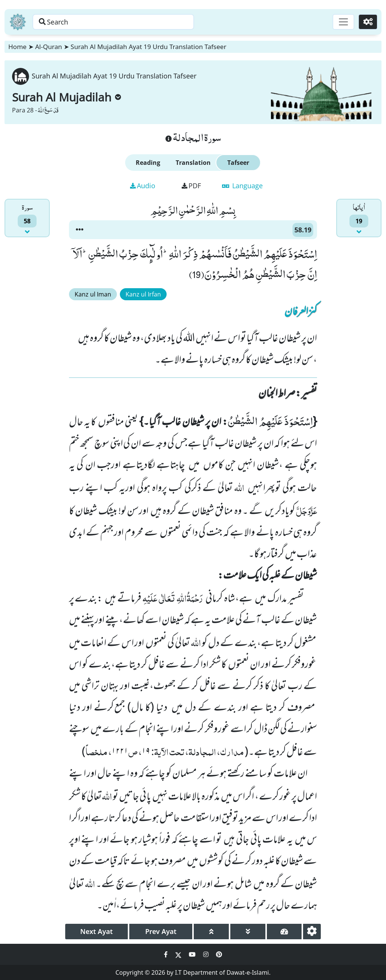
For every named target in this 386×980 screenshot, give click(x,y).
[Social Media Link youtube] (193, 954)
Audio (143, 186)
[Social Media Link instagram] (207, 954)
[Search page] (118, 22)
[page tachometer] (284, 932)
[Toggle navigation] (343, 22)
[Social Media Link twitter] (179, 954)
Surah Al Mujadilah (67, 97)
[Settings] (368, 22)
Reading (148, 163)
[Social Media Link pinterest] (219, 954)
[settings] (312, 932)
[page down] (248, 932)
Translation (193, 163)
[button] (80, 230)
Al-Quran (48, 47)
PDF (191, 186)
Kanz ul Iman (93, 294)
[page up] (211, 932)
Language (242, 186)
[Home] (18, 22)
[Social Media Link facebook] (167, 954)
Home (17, 47)
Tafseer (238, 163)
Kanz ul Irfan (143, 294)
